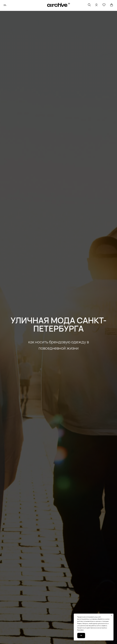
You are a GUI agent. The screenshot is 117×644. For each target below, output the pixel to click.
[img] (59, 5)
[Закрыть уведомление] (112, 615)
